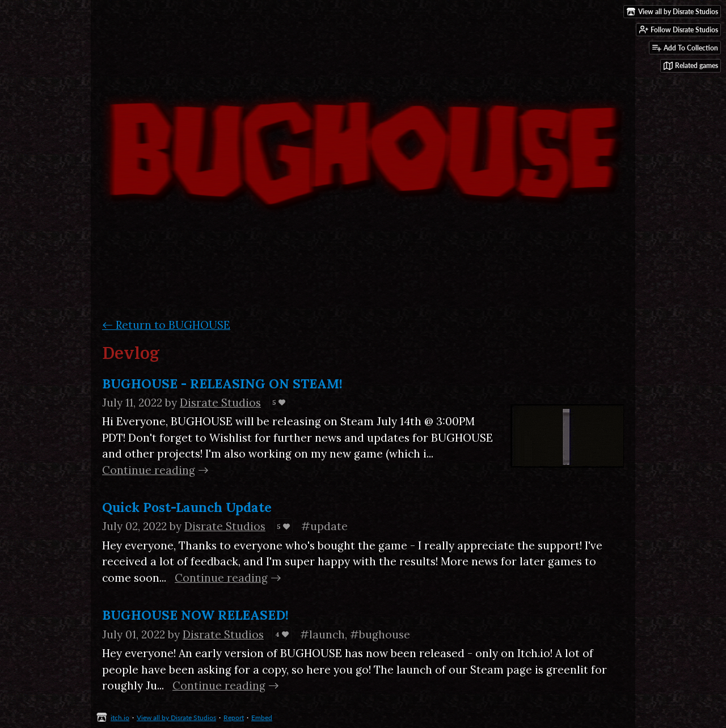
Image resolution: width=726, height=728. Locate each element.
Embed (262, 718)
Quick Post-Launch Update (187, 507)
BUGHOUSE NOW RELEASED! (195, 615)
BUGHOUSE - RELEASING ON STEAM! (222, 384)
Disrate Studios (220, 403)
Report (234, 718)
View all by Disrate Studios (176, 718)
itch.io (120, 718)
